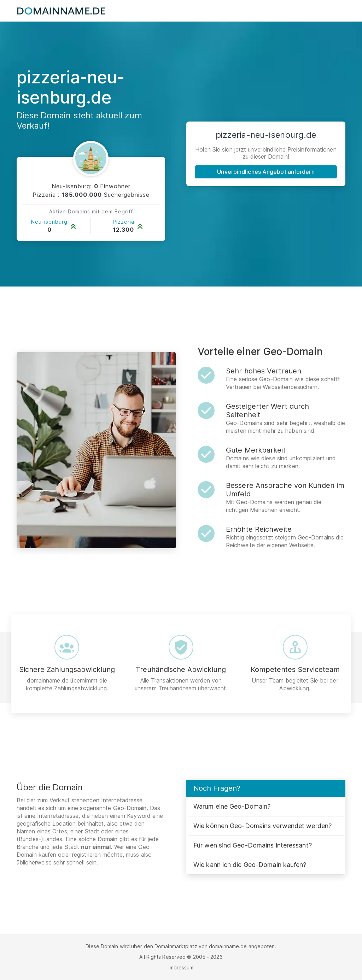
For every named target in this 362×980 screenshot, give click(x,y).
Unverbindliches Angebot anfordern (266, 172)
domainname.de (228, 946)
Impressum (181, 967)
